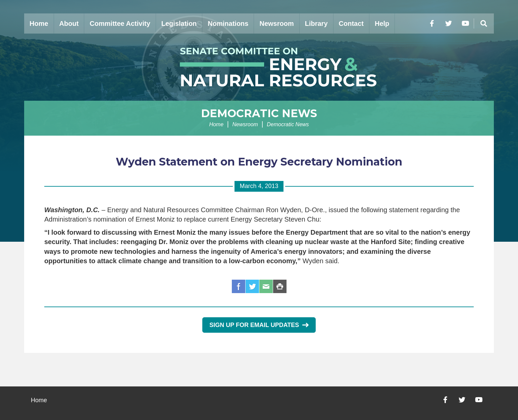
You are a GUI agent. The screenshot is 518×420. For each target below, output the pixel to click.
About (69, 24)
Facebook (239, 286)
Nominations (228, 24)
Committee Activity (120, 24)
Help (382, 24)
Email (266, 286)
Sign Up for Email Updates (259, 325)
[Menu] (484, 24)
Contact (351, 24)
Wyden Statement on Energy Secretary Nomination (259, 162)
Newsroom (276, 24)
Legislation (179, 24)
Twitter (252, 286)
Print (280, 286)
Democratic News (259, 113)
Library (316, 24)
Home (39, 24)
